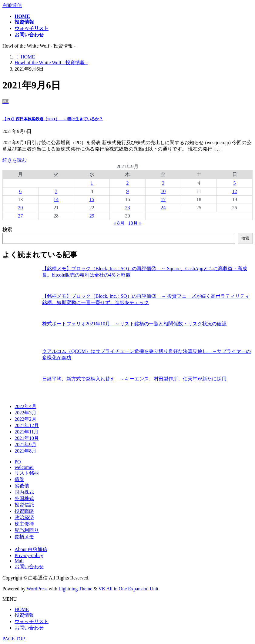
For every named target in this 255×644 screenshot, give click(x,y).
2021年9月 (25, 445)
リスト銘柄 (27, 473)
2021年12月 (27, 425)
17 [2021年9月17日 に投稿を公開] (163, 199)
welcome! (24, 467)
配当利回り (27, 530)
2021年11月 (27, 432)
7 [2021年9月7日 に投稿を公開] (56, 191)
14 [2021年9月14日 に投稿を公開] (56, 199)
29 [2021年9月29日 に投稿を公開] (92, 216)
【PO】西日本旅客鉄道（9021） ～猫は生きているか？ (53, 119)
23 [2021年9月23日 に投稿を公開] (127, 208)
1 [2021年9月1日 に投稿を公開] (92, 183)
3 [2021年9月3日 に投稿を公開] (163, 183)
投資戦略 (24, 511)
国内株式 (24, 492)
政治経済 (24, 518)
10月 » (135, 223)
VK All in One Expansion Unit (129, 589)
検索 (7, 229)
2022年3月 (25, 413)
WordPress (37, 589)
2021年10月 (27, 438)
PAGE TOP (14, 639)
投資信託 (24, 505)
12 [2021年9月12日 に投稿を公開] (235, 191)
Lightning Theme (75, 589)
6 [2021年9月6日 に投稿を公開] (20, 191)
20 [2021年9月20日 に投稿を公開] (20, 208)
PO (18, 462)
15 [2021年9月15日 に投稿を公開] (92, 199)
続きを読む (15, 160)
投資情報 (24, 615)
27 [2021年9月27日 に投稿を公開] (20, 216)
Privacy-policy (29, 555)
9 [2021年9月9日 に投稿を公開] (127, 191)
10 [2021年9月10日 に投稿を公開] (163, 191)
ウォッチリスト (32, 621)
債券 (19, 479)
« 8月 (119, 223)
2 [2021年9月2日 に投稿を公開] (127, 183)
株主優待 (24, 524)
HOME (22, 609)
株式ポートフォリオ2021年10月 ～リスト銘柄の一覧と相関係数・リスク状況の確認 (134, 324)
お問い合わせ (29, 567)
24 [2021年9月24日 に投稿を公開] (163, 208)
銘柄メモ (24, 537)
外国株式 (24, 498)
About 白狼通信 (31, 549)
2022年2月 (25, 419)
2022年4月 (25, 406)
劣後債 (22, 486)
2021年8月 (25, 451)
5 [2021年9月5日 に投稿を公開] (235, 183)
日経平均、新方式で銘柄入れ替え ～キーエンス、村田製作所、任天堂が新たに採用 (134, 379)
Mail (19, 561)
